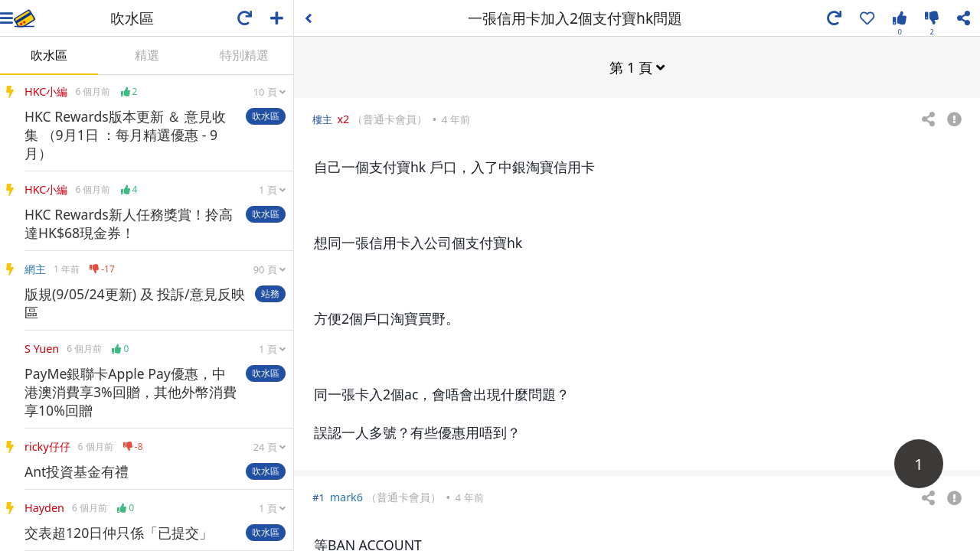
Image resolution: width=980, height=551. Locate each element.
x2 (343, 118)
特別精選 (244, 55)
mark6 (346, 496)
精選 (147, 55)
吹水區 (49, 55)
